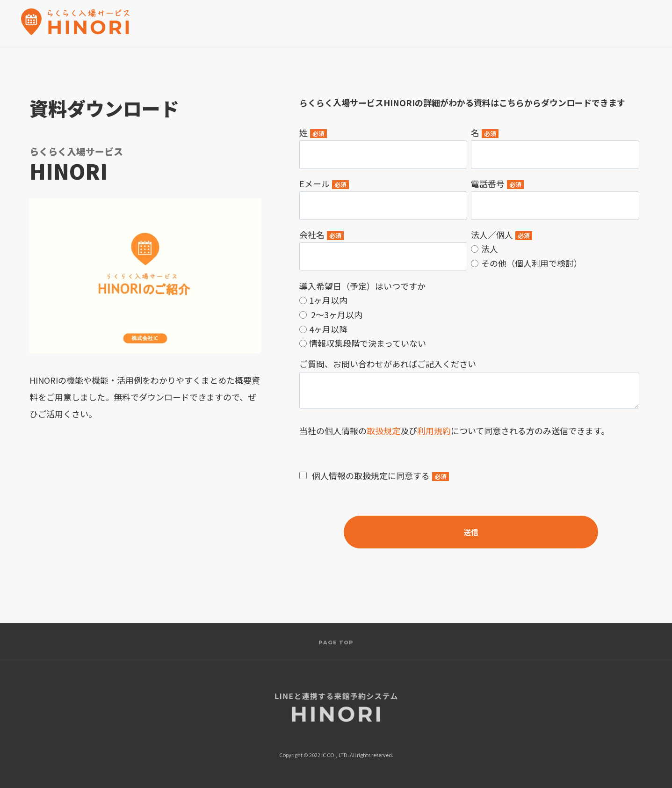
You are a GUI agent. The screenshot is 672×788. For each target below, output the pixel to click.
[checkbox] (555, 256)
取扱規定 (383, 430)
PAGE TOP (336, 642)
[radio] (555, 248)
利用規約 (434, 430)
